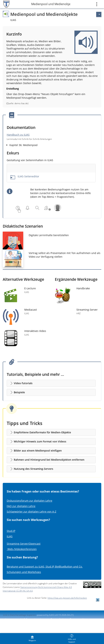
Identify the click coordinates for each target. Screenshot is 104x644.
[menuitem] (32, 639)
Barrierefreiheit (59, 619)
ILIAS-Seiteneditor (28, 176)
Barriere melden (78, 619)
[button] (51, 383)
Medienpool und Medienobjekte (51, 4)
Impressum (11, 619)
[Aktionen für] (99, 14)
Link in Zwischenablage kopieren (19, 615)
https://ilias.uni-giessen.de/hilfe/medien (67, 598)
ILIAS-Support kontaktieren (34, 619)
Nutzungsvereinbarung (15, 622)
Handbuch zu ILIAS (18, 135)
